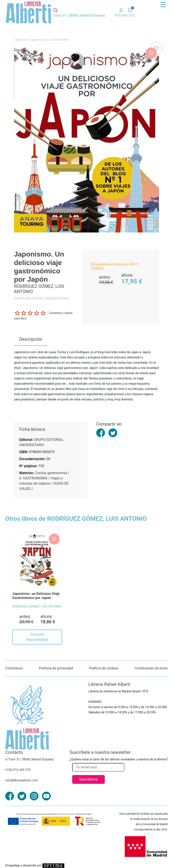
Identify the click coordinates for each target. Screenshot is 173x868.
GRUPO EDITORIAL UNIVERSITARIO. (42, 298)
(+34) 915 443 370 (18, 770)
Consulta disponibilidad (37, 637)
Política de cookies (104, 668)
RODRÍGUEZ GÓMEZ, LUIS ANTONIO (37, 606)
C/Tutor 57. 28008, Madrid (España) (30, 759)
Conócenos (14, 668)
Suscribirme (88, 779)
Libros (18, 40)
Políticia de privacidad (56, 668)
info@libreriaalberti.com (22, 780)
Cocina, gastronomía (34, 40)
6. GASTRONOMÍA (58, 40)
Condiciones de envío (151, 668)
